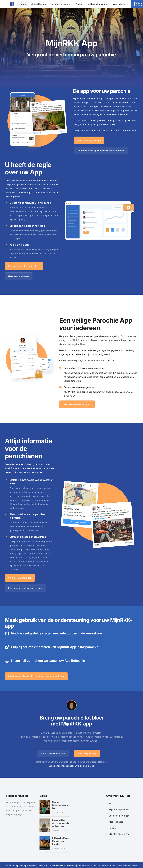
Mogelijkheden (116, 817)
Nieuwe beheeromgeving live (61, 800)
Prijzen (112, 823)
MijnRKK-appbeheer (119, 805)
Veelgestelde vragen (119, 811)
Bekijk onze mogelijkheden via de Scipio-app (71, 761)
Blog (111, 798)
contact (30, 801)
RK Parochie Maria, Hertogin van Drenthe (60, 836)
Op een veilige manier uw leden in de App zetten (60, 818)
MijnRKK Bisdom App (119, 829)
